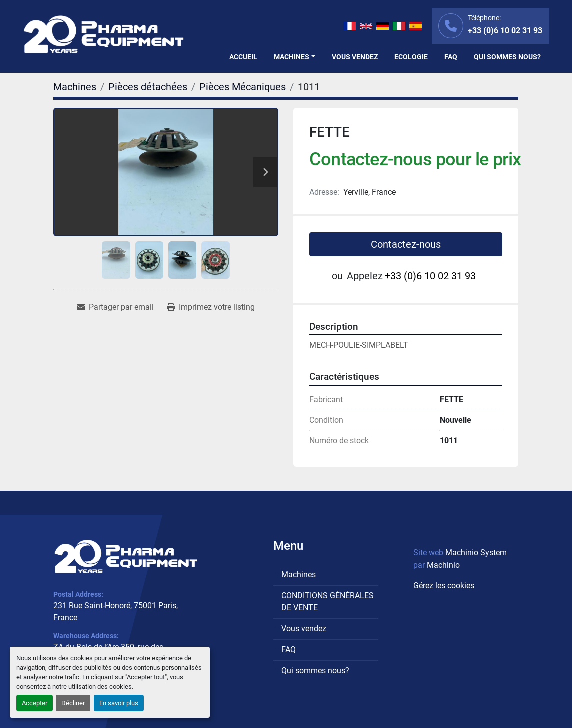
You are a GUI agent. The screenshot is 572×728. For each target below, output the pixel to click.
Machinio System (476, 553)
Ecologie (411, 57)
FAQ (451, 57)
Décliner (73, 703)
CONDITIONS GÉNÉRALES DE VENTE (328, 602)
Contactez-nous (406, 244)
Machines (292, 57)
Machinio (443, 565)
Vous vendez (355, 57)
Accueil (243, 57)
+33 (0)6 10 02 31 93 (505, 31)
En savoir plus (119, 703)
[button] (295, 57)
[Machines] (75, 87)
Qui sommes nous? (507, 57)
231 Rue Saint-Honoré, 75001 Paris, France (116, 612)
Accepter (35, 703)
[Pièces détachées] (148, 87)
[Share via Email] (115, 307)
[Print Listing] (211, 307)
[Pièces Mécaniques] (243, 87)
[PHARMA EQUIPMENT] (126, 557)
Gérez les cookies (444, 586)
